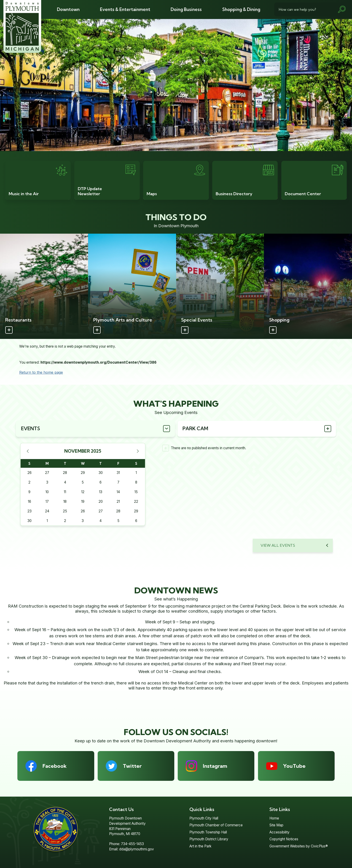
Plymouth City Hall (204, 818)
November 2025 (83, 451)
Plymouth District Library (209, 839)
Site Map (276, 825)
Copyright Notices (284, 839)
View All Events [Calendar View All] (278, 545)
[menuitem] (68, 9)
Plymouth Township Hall (208, 832)
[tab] (95, 429)
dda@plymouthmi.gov (137, 849)
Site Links (280, 809)
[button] (342, 9)
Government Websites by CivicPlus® (299, 846)
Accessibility (279, 832)
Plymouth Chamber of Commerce (216, 825)
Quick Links (202, 809)
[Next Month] (138, 451)
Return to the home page (41, 372)
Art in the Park (200, 846)
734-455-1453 (132, 844)
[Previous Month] (28, 451)
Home (274, 818)
